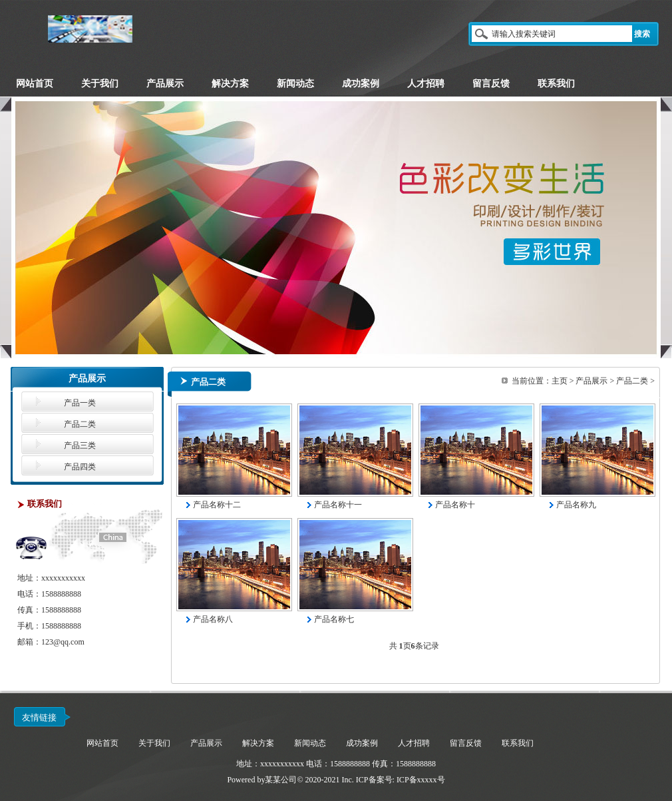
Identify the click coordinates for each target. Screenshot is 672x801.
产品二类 (80, 424)
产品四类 (80, 467)
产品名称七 (334, 619)
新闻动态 (310, 743)
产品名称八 (213, 619)
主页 (560, 381)
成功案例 (362, 743)
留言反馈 (466, 743)
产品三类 (80, 445)
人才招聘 (414, 743)
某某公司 (281, 780)
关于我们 (154, 743)
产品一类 (80, 403)
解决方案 (258, 743)
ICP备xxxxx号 (421, 780)
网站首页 (102, 743)
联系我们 (518, 743)
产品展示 (591, 381)
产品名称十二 (217, 505)
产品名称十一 (338, 505)
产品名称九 (576, 505)
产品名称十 (455, 505)
